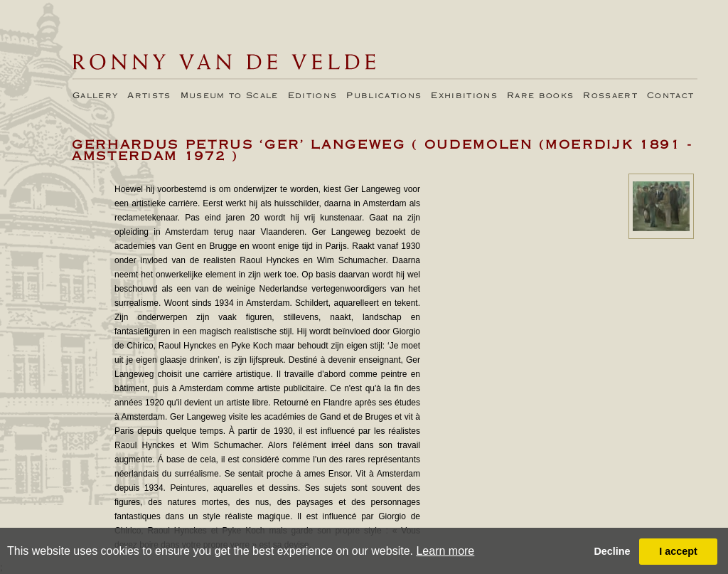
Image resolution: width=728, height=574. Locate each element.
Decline (612, 551)
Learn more (445, 551)
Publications (384, 96)
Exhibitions (464, 96)
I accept (678, 551)
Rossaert (610, 96)
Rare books (540, 96)
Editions (313, 96)
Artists (149, 96)
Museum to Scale (230, 96)
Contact (670, 96)
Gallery (95, 96)
